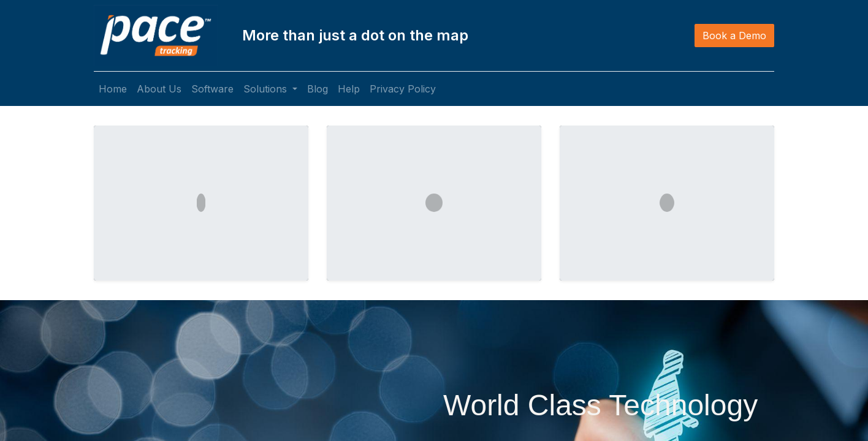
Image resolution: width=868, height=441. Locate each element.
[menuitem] (113, 89)
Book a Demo (734, 36)
